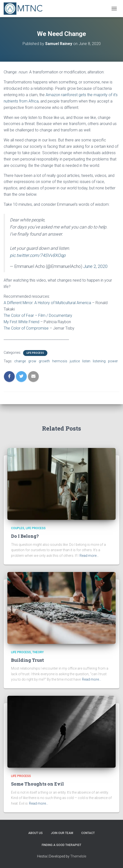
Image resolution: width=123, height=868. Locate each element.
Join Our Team (62, 833)
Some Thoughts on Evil (37, 784)
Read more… (89, 556)
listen (86, 361)
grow (32, 361)
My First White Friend (21, 322)
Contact (88, 833)
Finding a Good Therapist (61, 845)
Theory (38, 652)
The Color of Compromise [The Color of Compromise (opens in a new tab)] (26, 328)
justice (75, 361)
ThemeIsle (78, 856)
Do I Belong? (25, 536)
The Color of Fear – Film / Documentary (38, 315)
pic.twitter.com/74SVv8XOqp (38, 255)
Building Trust (27, 660)
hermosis (60, 361)
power (113, 361)
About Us (35, 833)
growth (44, 361)
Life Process (35, 353)
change (20, 361)
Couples (18, 528)
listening (99, 361)
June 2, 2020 (95, 266)
